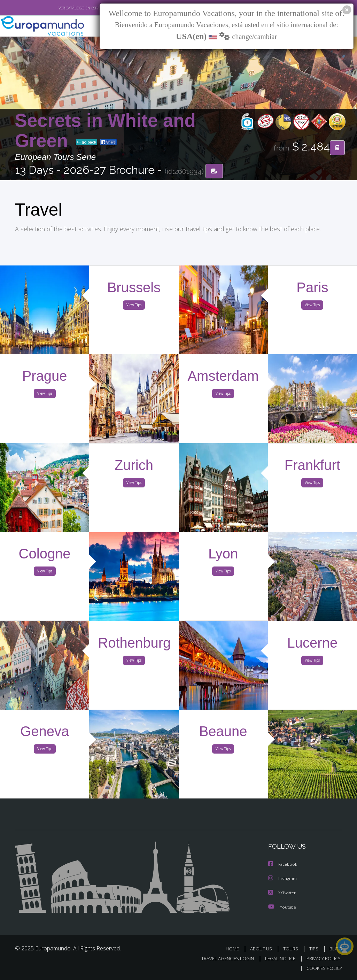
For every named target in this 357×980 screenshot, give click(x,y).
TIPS (315, 948)
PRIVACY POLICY (322, 958)
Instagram (283, 879)
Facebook (283, 865)
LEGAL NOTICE (277, 958)
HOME (235, 948)
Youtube (282, 907)
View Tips (134, 306)
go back (87, 142)
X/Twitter (282, 893)
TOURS (292, 948)
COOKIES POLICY (323, 968)
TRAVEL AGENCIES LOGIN (222, 958)
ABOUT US (263, 948)
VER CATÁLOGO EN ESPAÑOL (66, 8)
